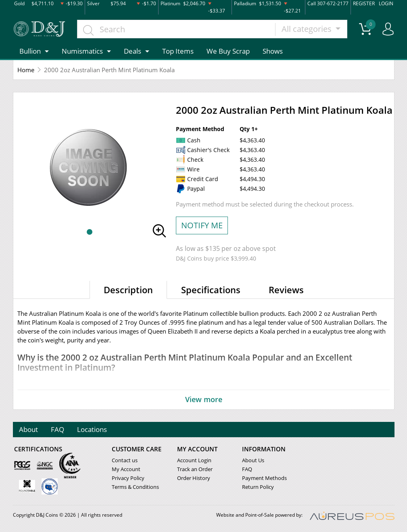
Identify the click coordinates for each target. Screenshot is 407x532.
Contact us (125, 460)
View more (204, 399)
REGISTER (364, 3)
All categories (308, 29)
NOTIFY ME (202, 225)
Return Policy (258, 487)
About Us (253, 460)
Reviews (286, 290)
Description (128, 290)
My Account (126, 469)
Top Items (178, 51)
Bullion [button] (30, 51)
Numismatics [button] (82, 51)
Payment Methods (264, 478)
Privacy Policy (128, 478)
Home (26, 70)
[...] (177, 29)
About (29, 429)
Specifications (211, 290)
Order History (194, 478)
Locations (92, 429)
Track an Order (195, 469)
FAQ (58, 429)
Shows (273, 51)
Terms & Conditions (135, 487)
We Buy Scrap (228, 51)
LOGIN (386, 3)
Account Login (194, 460)
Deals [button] (133, 51)
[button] (90, 232)
